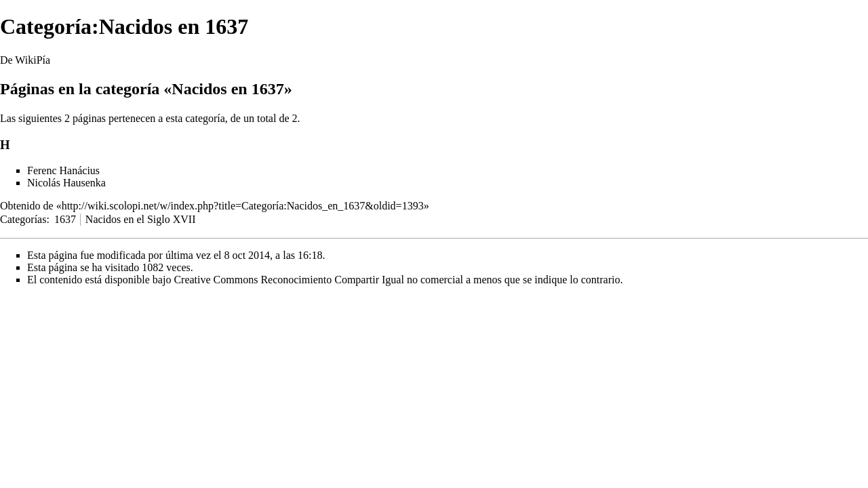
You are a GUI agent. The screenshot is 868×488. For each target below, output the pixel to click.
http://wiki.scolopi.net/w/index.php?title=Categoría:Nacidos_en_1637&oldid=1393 (243, 206)
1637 (65, 219)
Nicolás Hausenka (66, 183)
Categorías (23, 219)
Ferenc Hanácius (63, 170)
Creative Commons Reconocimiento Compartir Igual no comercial (318, 280)
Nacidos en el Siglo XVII (141, 219)
